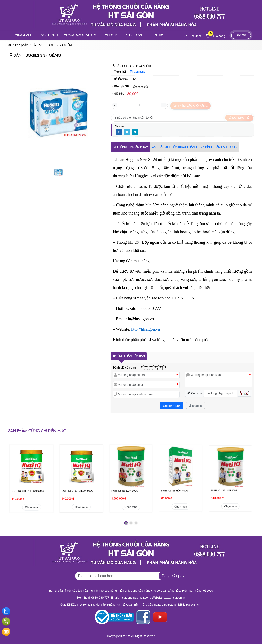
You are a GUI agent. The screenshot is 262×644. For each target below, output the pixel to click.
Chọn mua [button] (32, 480)
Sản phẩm (48, 35)
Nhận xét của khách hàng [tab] (175, 147)
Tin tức (111, 35)
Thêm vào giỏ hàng (190, 106)
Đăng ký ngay (173, 576)
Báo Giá (241, 35)
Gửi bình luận (171, 406)
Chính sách (134, 35)
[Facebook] (119, 132)
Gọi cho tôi (239, 118)
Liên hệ (157, 35)
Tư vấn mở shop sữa (80, 35)
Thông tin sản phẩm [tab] (131, 147)
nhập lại (195, 406)
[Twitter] (127, 132)
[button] (186, 36)
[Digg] (135, 132)
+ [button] (164, 105)
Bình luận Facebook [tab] (219, 147)
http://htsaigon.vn (146, 329)
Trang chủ (24, 35)
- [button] (115, 105)
